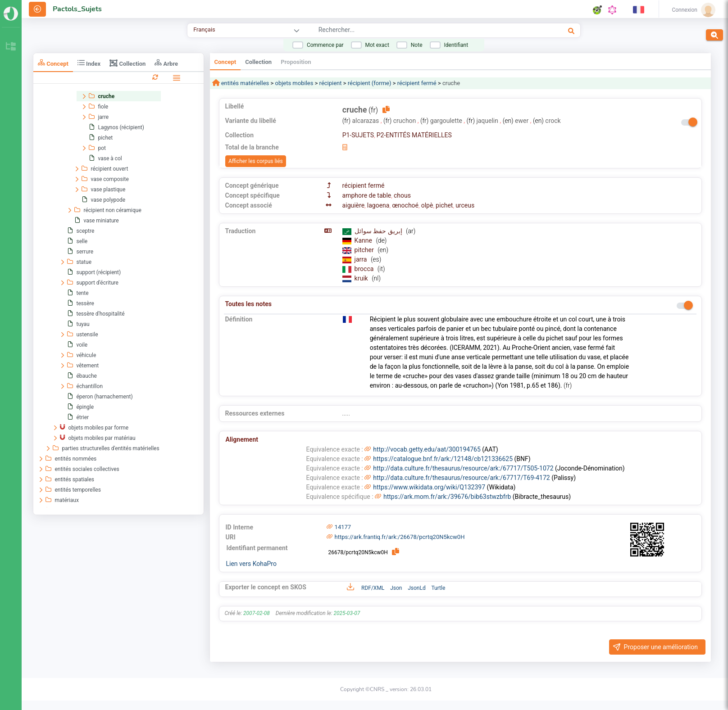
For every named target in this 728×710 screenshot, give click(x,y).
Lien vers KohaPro (251, 564)
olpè (427, 205)
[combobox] (413, 31)
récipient (331, 83)
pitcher (365, 250)
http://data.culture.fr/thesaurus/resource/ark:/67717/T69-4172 (461, 478)
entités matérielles (245, 83)
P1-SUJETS (358, 135)
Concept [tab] (53, 63)
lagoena (378, 205)
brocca (365, 269)
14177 (343, 527)
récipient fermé (417, 83)
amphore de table (367, 195)
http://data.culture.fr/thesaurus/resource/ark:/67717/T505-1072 (463, 468)
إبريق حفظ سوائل (379, 231)
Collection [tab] (127, 63)
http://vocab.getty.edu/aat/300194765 (427, 449)
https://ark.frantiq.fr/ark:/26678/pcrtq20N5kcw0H (400, 537)
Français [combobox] (204, 29)
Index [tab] (89, 63)
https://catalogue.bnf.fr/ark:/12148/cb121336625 (443, 459)
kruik (362, 278)
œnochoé (405, 205)
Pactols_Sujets (77, 9)
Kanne (364, 240)
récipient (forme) (370, 83)
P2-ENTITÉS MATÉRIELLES (414, 135)
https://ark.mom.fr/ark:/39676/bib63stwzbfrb (447, 497)
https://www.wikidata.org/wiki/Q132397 (429, 487)
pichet (444, 205)
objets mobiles (294, 83)
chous (402, 195)
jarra (362, 259)
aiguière (353, 205)
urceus (465, 205)
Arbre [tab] (166, 63)
